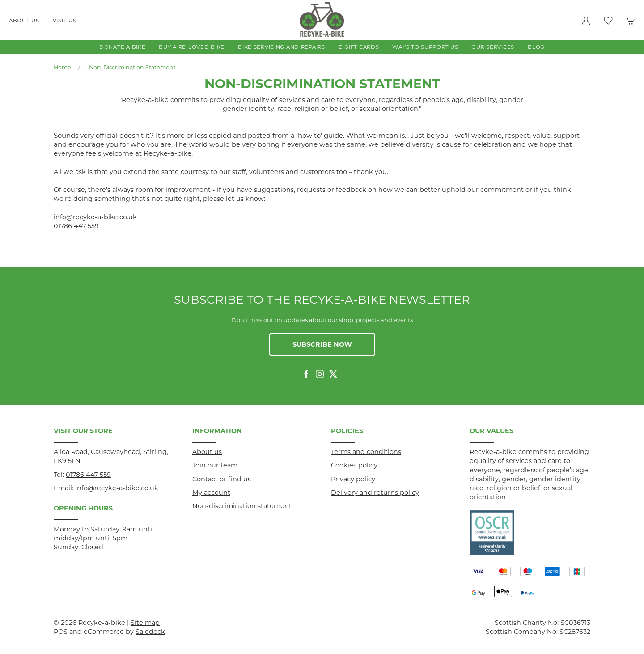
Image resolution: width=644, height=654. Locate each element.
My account (211, 493)
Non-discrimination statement (132, 67)
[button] (608, 21)
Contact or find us (222, 479)
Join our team (215, 465)
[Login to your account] (586, 21)
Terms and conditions (366, 452)
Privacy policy (353, 479)
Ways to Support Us (425, 47)
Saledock (150, 632)
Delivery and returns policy (375, 493)
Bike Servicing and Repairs (282, 47)
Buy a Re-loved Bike (192, 47)
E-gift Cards (359, 47)
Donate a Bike (122, 47)
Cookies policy (354, 465)
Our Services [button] (493, 47)
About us (24, 21)
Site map (145, 623)
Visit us (65, 21)
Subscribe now (322, 344)
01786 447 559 (88, 475)
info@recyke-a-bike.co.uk (117, 488)
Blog (536, 47)
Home (62, 67)
